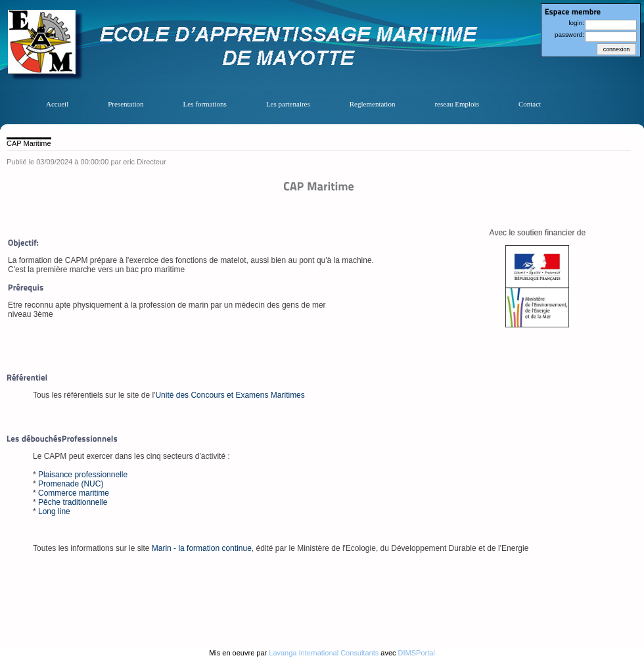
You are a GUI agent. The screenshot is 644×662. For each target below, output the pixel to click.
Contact (530, 104)
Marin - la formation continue (202, 548)
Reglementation (373, 104)
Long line (54, 511)
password (568, 35)
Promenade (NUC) (71, 484)
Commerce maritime (74, 493)
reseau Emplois (457, 104)
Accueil (57, 104)
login (575, 23)
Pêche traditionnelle (73, 502)
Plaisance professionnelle (83, 475)
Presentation (126, 104)
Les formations (205, 104)
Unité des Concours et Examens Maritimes (230, 395)
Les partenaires (288, 104)
